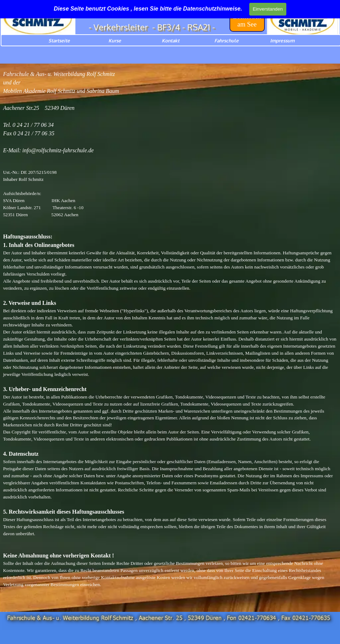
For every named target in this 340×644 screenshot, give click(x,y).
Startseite (59, 40)
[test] (247, 20)
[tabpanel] (170, 336)
